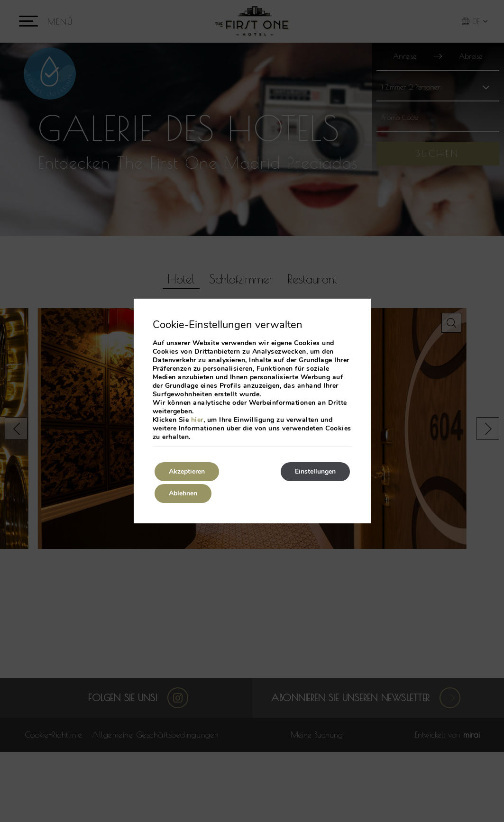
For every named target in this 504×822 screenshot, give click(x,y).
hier (197, 420)
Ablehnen (183, 493)
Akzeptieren (187, 471)
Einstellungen (315, 471)
